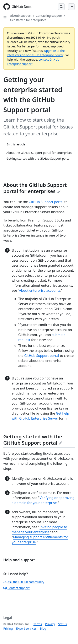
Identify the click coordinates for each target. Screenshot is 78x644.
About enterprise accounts (40, 290)
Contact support (16, 588)
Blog (43, 628)
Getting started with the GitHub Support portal (33, 440)
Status (63, 624)
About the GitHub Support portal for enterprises (35, 188)
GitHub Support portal (46, 202)
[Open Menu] (71, 7)
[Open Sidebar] (5, 18)
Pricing (8, 628)
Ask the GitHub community (24, 582)
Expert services (26, 628)
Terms (38, 624)
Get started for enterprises (28, 20)
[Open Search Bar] (61, 7)
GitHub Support (21, 16)
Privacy (50, 624)
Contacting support (49, 16)
